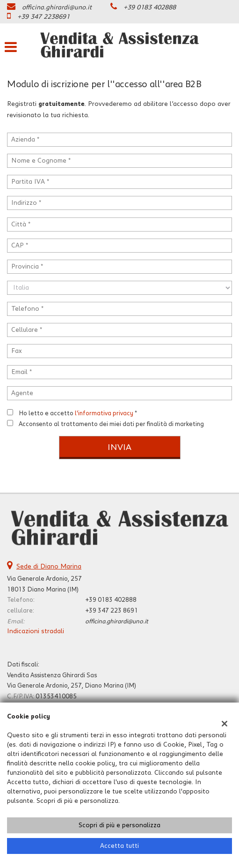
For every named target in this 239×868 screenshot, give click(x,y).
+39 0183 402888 (150, 7)
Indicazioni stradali (36, 631)
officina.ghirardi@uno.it (57, 7)
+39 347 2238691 (43, 17)
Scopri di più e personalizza (119, 825)
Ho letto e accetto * (78, 413)
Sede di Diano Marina (49, 567)
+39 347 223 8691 (112, 611)
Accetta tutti (119, 846)
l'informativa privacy (104, 413)
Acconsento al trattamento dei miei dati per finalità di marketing (111, 424)
